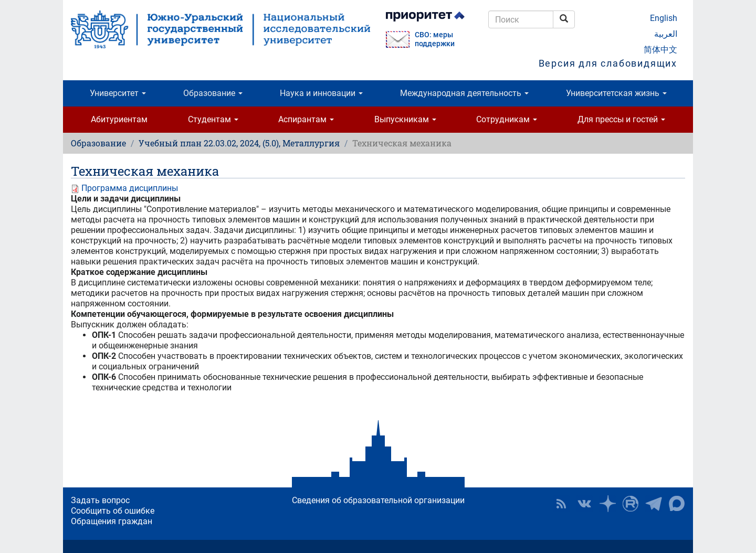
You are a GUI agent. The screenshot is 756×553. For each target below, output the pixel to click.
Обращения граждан (112, 521)
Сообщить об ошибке (113, 511)
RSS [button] (561, 504)
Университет (118, 93)
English (664, 18)
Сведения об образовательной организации (378, 500)
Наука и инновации (321, 93)
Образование (213, 93)
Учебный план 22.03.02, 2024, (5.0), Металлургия (239, 143)
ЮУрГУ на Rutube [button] (631, 504)
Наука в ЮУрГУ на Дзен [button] (607, 504)
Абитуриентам (119, 119)
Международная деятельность (464, 93)
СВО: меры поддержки (435, 39)
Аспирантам (306, 119)
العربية (666, 34)
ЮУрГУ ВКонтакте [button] (584, 504)
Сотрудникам (507, 119)
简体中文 (660, 50)
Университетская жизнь (616, 93)
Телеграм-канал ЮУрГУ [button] (654, 504)
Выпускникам (405, 119)
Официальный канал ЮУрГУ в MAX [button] (677, 504)
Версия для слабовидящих (608, 63)
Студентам (213, 119)
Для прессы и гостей (621, 119)
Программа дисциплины (130, 188)
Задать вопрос (100, 500)
